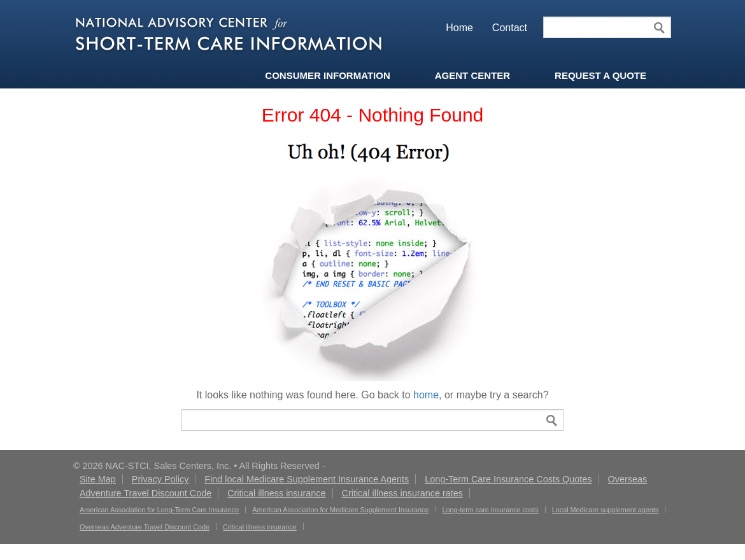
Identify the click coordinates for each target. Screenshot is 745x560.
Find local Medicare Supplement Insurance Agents (307, 479)
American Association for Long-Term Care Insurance (159, 510)
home (426, 395)
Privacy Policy (160, 479)
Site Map (98, 479)
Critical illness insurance (276, 493)
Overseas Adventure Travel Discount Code (145, 527)
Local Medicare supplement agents (605, 510)
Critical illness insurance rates (402, 493)
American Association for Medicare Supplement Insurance (340, 510)
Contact (510, 28)
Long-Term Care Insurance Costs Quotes (508, 479)
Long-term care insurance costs (491, 510)
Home (459, 28)
